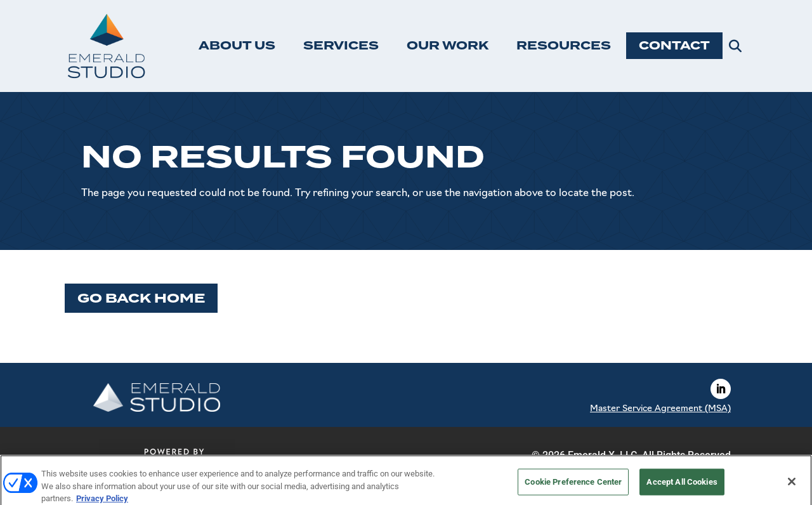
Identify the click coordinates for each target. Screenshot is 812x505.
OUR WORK (448, 46)
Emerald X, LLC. (604, 455)
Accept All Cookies (682, 486)
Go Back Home (141, 298)
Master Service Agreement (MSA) (660, 409)
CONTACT (674, 46)
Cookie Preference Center (573, 486)
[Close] (792, 485)
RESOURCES (564, 46)
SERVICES (341, 46)
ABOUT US (237, 46)
